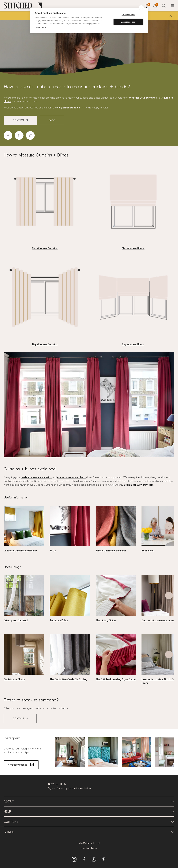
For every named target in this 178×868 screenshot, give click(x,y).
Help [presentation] (89, 811)
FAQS (52, 120)
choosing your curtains (142, 98)
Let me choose (128, 15)
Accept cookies (128, 22)
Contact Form (89, 848)
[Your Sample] (146, 6)
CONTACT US (20, 120)
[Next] (169, 526)
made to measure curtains (36, 477)
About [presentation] (89, 801)
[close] (141, 8)
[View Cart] (155, 5)
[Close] (171, 16)
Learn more (40, 28)
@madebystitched (21, 765)
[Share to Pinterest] (19, 135)
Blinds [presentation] (89, 832)
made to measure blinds (71, 477)
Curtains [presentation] (89, 822)
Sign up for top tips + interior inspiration (69, 788)
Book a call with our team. (139, 485)
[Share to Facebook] (8, 135)
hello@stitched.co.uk (89, 843)
